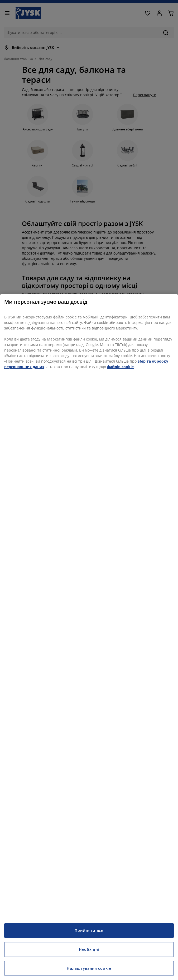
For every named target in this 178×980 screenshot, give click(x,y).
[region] (89, 637)
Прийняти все (89, 930)
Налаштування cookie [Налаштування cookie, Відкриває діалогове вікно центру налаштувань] (89, 968)
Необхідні (89, 949)
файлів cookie (120, 367)
